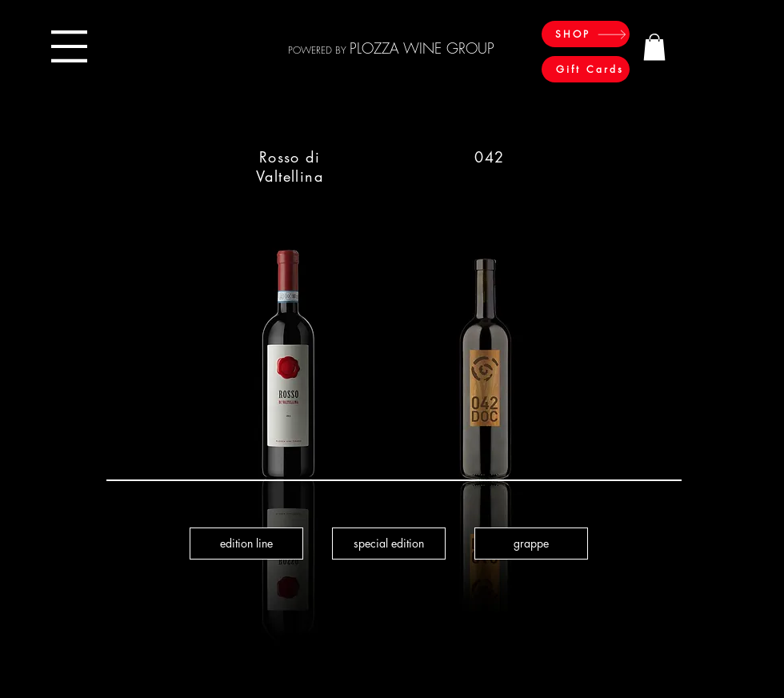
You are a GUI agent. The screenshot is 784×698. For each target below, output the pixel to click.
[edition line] (246, 544)
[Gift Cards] (586, 69)
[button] (69, 46)
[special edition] (389, 544)
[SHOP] (586, 34)
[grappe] (531, 544)
